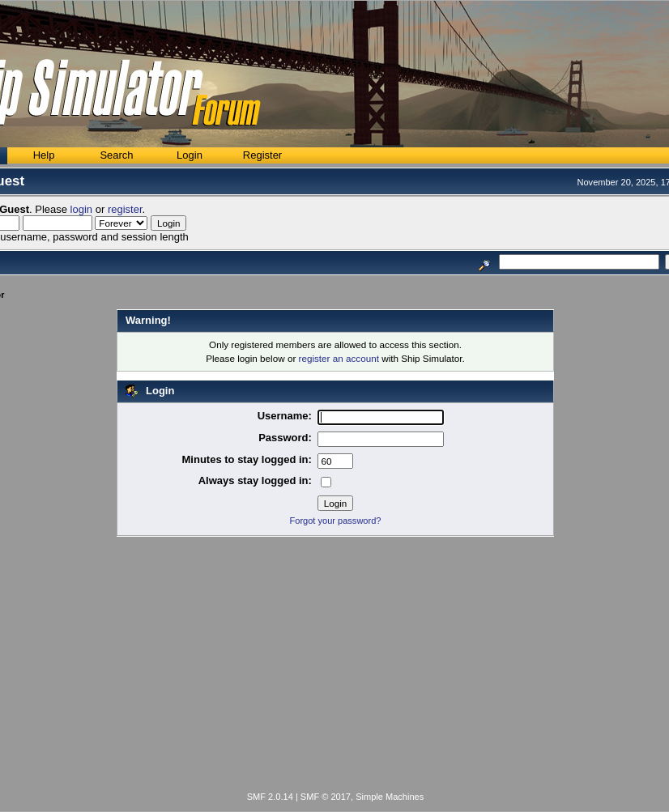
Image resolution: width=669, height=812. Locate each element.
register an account (339, 358)
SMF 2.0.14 (270, 797)
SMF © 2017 (326, 797)
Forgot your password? (336, 521)
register (125, 209)
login (81, 209)
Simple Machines (390, 797)
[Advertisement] (336, 667)
